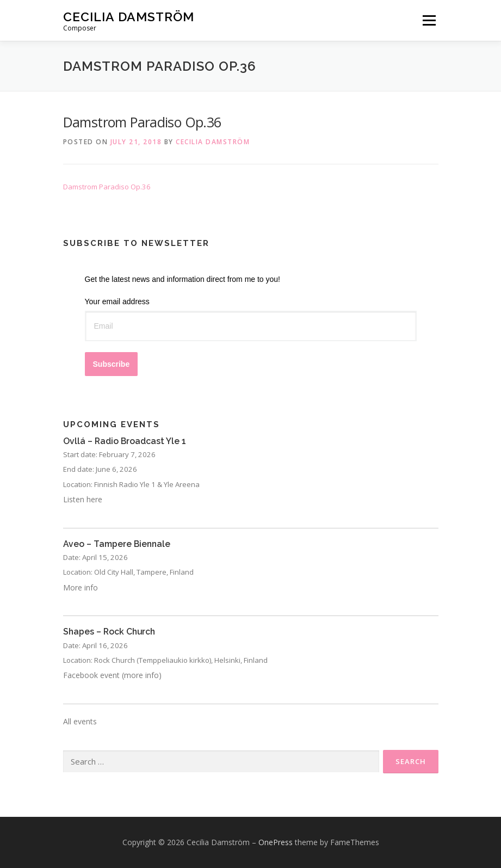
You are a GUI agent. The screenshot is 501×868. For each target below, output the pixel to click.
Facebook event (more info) (112, 675)
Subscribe (112, 364)
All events (80, 721)
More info (81, 587)
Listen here (83, 499)
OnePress (276, 842)
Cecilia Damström (129, 17)
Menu (429, 20)
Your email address (117, 301)
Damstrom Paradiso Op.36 (107, 187)
